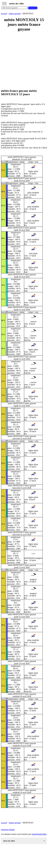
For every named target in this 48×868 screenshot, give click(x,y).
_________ (4, 3)
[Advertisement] (24, 60)
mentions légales (8, 830)
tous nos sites (9, 841)
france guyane (15, 14)
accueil (4, 14)
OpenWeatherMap (39, 834)
